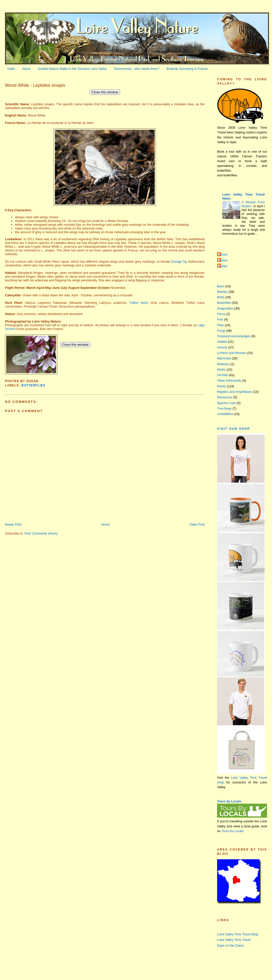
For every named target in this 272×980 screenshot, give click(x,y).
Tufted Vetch (139, 303)
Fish (220, 319)
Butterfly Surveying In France (187, 69)
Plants (221, 386)
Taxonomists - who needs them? (137, 69)
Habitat (222, 342)
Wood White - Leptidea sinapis (35, 85)
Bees (221, 286)
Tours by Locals (229, 801)
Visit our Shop (234, 429)
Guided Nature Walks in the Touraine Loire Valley (72, 69)
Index (11, 69)
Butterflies (33, 385)
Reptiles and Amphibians (235, 392)
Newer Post (13, 524)
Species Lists (226, 403)
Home (106, 524)
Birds (221, 297)
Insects (222, 347)
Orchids (223, 375)
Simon (223, 255)
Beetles (222, 292)
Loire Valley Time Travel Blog (238, 934)
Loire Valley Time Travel (234, 940)
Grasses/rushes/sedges (234, 336)
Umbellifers (225, 414)
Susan (223, 266)
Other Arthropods (229, 381)
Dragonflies (225, 308)
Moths (221, 370)
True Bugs (224, 408)
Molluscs (223, 364)
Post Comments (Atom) (41, 533)
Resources (225, 397)
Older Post (197, 524)
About (26, 69)
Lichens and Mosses (232, 353)
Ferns (221, 314)
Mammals (224, 358)
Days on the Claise (230, 945)
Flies (220, 325)
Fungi (221, 331)
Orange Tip (179, 262)
